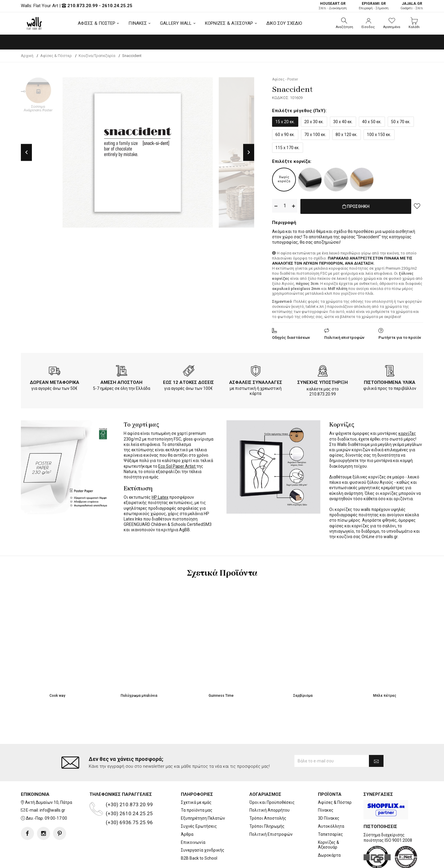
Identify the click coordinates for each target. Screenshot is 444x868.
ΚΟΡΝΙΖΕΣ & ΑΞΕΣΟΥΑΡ (229, 23)
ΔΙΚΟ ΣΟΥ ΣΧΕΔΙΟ (284, 23)
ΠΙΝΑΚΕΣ (138, 23)
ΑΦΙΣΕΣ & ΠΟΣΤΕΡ (97, 23)
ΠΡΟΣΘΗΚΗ (356, 206)
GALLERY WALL (176, 23)
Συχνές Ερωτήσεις (199, 802)
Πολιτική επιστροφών (344, 336)
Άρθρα (187, 810)
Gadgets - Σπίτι (412, 6)
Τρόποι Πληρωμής (267, 802)
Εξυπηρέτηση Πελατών (203, 794)
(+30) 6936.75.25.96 (129, 799)
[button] (344, 23)
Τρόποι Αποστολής (268, 794)
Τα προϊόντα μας (197, 787)
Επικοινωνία (193, 818)
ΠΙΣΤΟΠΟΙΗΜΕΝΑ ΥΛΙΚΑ (390, 381)
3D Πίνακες (329, 794)
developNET (272, 860)
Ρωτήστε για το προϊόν (400, 336)
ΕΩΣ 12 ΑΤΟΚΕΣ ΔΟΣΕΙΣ (188, 381)
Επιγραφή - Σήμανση (374, 6)
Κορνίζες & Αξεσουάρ (329, 821)
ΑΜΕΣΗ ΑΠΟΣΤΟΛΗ (121, 381)
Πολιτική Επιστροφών (271, 810)
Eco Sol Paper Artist (177, 465)
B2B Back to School (199, 834)
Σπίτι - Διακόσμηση (333, 6)
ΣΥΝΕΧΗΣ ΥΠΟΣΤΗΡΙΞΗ (323, 381)
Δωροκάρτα (329, 831)
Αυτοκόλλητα (331, 802)
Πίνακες (326, 787)
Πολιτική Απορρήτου (270, 787)
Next (249, 152)
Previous (26, 152)
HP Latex (160, 496)
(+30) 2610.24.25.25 (129, 790)
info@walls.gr (52, 787)
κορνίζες (407, 432)
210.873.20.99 (83, 6)
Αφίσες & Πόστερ (335, 779)
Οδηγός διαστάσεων (291, 336)
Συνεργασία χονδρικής (203, 827)
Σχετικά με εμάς (196, 779)
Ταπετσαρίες (330, 810)
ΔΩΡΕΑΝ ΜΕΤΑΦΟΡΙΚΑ (55, 381)
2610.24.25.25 (117, 6)
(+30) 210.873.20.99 (129, 781)
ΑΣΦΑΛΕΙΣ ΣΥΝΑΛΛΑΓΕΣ (256, 381)
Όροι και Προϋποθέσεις (272, 779)
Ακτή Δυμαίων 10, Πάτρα (49, 779)
